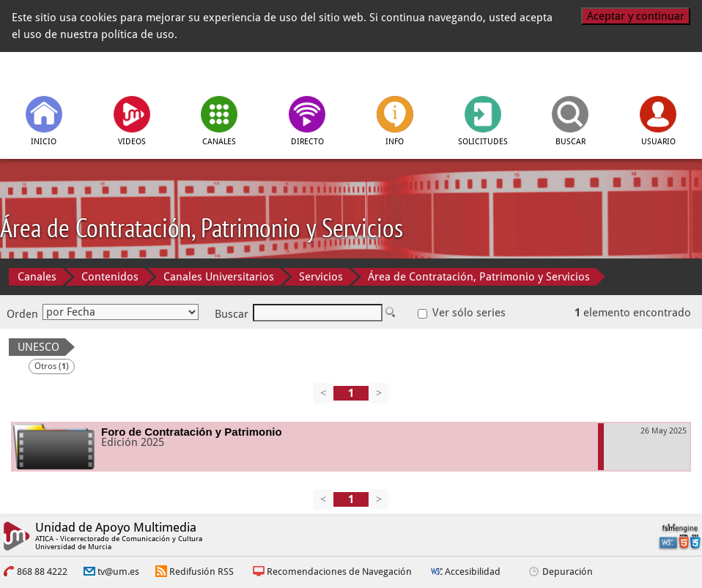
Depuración (568, 572)
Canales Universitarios (219, 277)
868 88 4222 (42, 572)
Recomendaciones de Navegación (339, 572)
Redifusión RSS (202, 572)
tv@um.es (118, 572)
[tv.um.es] (75, 72)
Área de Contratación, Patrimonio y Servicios (479, 277)
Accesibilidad (473, 572)
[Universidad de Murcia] (628, 72)
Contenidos (110, 277)
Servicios (321, 277)
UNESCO (38, 347)
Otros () (52, 366)
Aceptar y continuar (636, 16)
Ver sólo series (462, 313)
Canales (37, 277)
